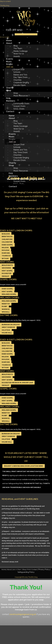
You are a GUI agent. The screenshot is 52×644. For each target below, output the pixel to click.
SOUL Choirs (19, 109)
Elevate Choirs (20, 85)
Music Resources (21, 96)
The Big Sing (5, 5)
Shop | (25, 569)
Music (9, 62)
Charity (10, 88)
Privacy (44, 569)
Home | (4, 569)
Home (9, 41)
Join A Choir (17, 569)
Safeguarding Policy (26, 572)
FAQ (8, 98)
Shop (9, 90)
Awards (17, 56)
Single (9, 64)
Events (10, 59)
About (9, 43)
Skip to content (5, 1)
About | (10, 569)
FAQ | (29, 569)
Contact (10, 111)
